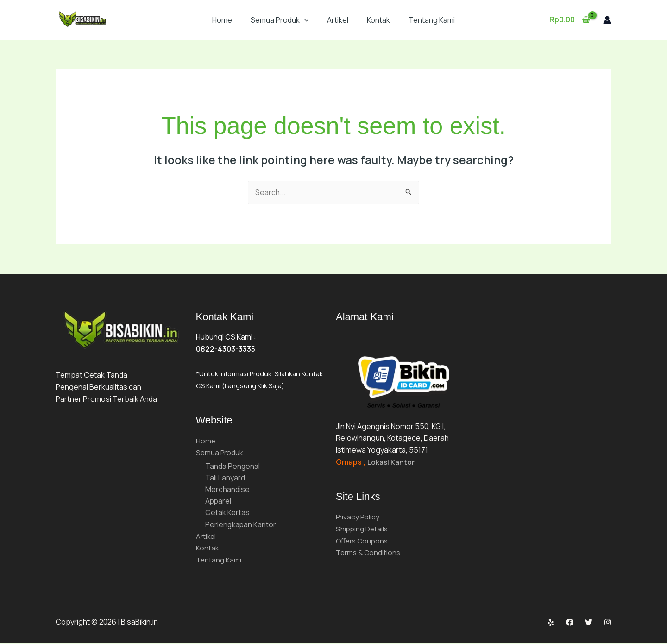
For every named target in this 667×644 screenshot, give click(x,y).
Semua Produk (280, 20)
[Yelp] (551, 624)
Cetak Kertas (227, 513)
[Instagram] (608, 624)
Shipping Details (363, 529)
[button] (304, 20)
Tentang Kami (432, 20)
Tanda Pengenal (233, 466)
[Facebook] (570, 624)
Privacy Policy (359, 517)
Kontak (378, 20)
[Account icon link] (607, 20)
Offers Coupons (364, 541)
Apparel (219, 502)
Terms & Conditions (369, 552)
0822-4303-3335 (226, 349)
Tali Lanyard (225, 478)
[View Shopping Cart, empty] (569, 20)
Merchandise (227, 490)
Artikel (338, 20)
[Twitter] (589, 624)
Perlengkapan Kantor (241, 525)
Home (222, 20)
